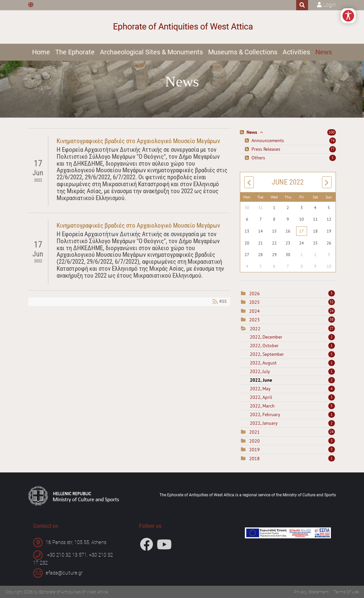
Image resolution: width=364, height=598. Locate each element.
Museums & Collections (243, 52)
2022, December (292, 337)
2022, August (292, 363)
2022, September (292, 354)
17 (301, 231)
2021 (254, 432)
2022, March (292, 406)
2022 (255, 329)
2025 (254, 302)
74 (333, 140)
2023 (254, 320)
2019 (254, 450)
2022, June (292, 380)
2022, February (292, 414)
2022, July (292, 371)
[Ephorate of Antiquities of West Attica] (182, 27)
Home (41, 52)
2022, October (292, 346)
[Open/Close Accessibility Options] (348, 16)
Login (330, 5)
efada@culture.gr (64, 573)
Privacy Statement (311, 592)
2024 (254, 311)
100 (332, 132)
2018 (254, 459)
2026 (254, 294)
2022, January (292, 423)
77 (333, 149)
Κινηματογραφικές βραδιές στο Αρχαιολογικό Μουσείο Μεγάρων (138, 141)
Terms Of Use (346, 592)
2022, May (292, 389)
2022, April (292, 397)
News (324, 52)
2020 (254, 441)
